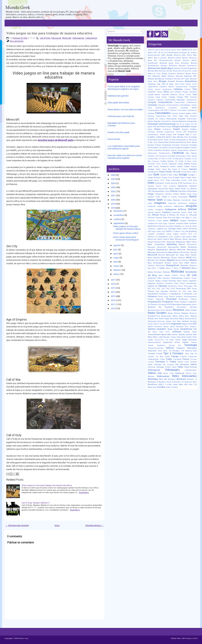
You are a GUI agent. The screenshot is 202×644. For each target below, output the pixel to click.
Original (151, 281)
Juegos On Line (155, 223)
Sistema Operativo (157, 329)
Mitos (188, 255)
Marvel (182, 244)
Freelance (164, 166)
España (186, 147)
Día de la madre (183, 124)
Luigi (183, 237)
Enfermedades (153, 148)
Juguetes (172, 223)
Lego (154, 231)
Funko (173, 166)
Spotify (182, 334)
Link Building (191, 231)
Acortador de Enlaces (188, 53)
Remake (177, 313)
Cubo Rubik (182, 110)
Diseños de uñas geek (118, 132)
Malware (178, 239)
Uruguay (171, 365)
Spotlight (189, 335)
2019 (113, 204)
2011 (113, 304)
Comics (160, 100)
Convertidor (185, 105)
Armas (151, 71)
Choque (185, 92)
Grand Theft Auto (189, 180)
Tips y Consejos (173, 353)
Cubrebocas (192, 110)
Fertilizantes (181, 156)
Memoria (181, 250)
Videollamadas (191, 370)
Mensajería (192, 250)
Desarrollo (192, 121)
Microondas (185, 252)
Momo (150, 258)
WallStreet (180, 373)
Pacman (172, 281)
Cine (195, 94)
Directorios (167, 129)
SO (149, 332)
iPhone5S (151, 218)
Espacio (179, 147)
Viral (160, 373)
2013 (113, 296)
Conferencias (192, 102)
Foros (158, 164)
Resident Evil (154, 316)
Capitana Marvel (167, 87)
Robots (151, 319)
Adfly (163, 55)
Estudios (158, 150)
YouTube (161, 387)
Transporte (177, 359)
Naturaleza (160, 265)
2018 (113, 208)
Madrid (166, 239)
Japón (166, 220)
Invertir (184, 212)
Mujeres (171, 260)
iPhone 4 (164, 215)
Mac (195, 237)
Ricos (187, 316)
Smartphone (186, 329)
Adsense (177, 55)
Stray (179, 337)
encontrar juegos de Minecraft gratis (56, 140)
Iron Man (176, 218)
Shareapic (180, 327)
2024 (113, 183)
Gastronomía (186, 172)
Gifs (170, 175)
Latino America (190, 229)
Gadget (151, 169)
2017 (113, 280)
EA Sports (167, 137)
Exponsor (193, 150)
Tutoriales (160, 362)
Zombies (174, 387)
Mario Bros (192, 242)
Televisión (152, 351)
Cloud (158, 97)
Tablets (185, 342)
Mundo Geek (18, 7)
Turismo (193, 359)
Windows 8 (153, 382)
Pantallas (169, 283)
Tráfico (162, 359)
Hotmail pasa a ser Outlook (121, 116)
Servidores (158, 327)
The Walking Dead (189, 351)
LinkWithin (160, 234)
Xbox (175, 384)
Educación (56, 38)
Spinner (175, 335)
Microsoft (152, 255)
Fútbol (187, 166)
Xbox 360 (183, 384)
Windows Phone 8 (166, 382)
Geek (156, 175)
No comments (17, 41)
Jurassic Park (182, 223)
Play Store (192, 291)
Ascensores (177, 71)
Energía (193, 145)
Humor (193, 197)
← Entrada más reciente (17, 525)
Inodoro (151, 210)
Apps (170, 68)
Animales (185, 63)
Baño (164, 76)
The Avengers (174, 351)
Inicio (57, 525)
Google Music (153, 180)
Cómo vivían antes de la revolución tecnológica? (126, 238)
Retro (181, 316)
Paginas (151, 283)
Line (182, 231)
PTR (169, 304)
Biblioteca (169, 79)
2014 (113, 292)
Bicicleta (177, 79)
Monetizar (165, 258)
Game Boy (166, 169)
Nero (150, 268)
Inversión (176, 212)
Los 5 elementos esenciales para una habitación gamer (124, 147)
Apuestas (177, 68)
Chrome (193, 92)
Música (193, 260)
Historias (182, 191)
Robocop (194, 316)
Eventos (174, 150)
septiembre (119, 223)
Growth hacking (171, 183)
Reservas (193, 313)
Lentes (159, 231)
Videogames (78, 38)
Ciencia (174, 94)
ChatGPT (152, 92)
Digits (150, 129)
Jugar (165, 223)
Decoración (172, 119)
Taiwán (151, 345)
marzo (117, 266)
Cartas (150, 89)
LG (173, 231)
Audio (164, 73)
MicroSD (194, 252)
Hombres (169, 194)
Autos (188, 73)
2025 (113, 179)
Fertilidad (171, 156)
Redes (194, 310)
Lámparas (152, 229)
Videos (152, 373)
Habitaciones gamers (118, 96)
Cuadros (173, 110)
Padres (185, 281)
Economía (152, 140)
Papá (176, 283)
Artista (169, 71)
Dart (169, 116)
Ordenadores (177, 278)
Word (195, 382)
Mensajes (152, 252)
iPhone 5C (184, 215)
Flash (189, 161)
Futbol (180, 166)
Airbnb (178, 58)
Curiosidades (163, 113)
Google (183, 175)
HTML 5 (166, 197)
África (189, 55)
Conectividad (179, 102)
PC (156, 286)
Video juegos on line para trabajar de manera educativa (49, 33)
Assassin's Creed (190, 71)
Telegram (180, 348)
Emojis (151, 145)
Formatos (151, 164)
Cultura (151, 113)
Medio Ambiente (189, 247)
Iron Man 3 (186, 218)
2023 (113, 187)
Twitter (173, 362)
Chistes (178, 92)
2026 (113, 175)
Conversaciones (173, 105)
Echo (186, 137)
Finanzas (156, 161)
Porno (172, 297)
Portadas (179, 297)
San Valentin (183, 321)
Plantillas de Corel (178, 291)
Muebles (163, 260)
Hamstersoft (163, 189)
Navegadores (173, 265)
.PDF (150, 50)
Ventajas (160, 367)
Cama (182, 84)
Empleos (158, 145)
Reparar (185, 313)
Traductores (153, 359)
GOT (162, 180)
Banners (156, 76)
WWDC (161, 384)
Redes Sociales (157, 313)
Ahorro (171, 58)
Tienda (159, 354)
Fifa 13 (157, 159)
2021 (113, 196)
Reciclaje (193, 307)
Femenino (163, 156)
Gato (195, 172)
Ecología (193, 137)
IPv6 (169, 218)
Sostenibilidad (154, 334)
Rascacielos (182, 307)
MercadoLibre (162, 252)
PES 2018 (171, 289)
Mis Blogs (180, 255)
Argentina (192, 68)
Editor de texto (170, 140)
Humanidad (183, 197)
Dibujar (169, 127)
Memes (172, 250)
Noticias (178, 271)
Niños (194, 268)
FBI (157, 156)
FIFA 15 (164, 159)
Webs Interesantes (184, 376)
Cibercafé (165, 95)
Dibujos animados (181, 126)
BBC (195, 76)
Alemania (193, 58)
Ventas (168, 367)
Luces (171, 237)
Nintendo (186, 268)
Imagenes (160, 203)
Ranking (151, 307)
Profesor (194, 299)
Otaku (158, 281)
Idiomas (177, 200)
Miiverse (162, 255)
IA (165, 200)
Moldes (194, 255)
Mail (172, 239)
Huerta (174, 197)
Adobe (170, 55)
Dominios (192, 132)
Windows (181, 379)
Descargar (153, 124)
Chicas (160, 92)
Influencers (179, 206)
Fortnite (164, 164)
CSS (162, 110)
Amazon (186, 60)
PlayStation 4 (177, 294)
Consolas (152, 105)
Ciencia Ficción (185, 95)
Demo (150, 121)
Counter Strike (189, 108)
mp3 (157, 260)
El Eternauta (192, 140)
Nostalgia (158, 272)
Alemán (185, 58)
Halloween (152, 189)
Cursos (175, 113)
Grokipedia (160, 183)
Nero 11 (155, 268)
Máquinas (181, 242)
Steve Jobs (158, 337)
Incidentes (152, 206)
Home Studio (114, 139)
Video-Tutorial (190, 367)
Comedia (193, 97)
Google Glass (179, 177)
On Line (192, 275)
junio (116, 254)
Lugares (177, 237)
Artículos (163, 71)
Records (169, 310)
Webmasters (163, 376)
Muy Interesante (155, 263)
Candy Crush (191, 84)
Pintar (194, 289)
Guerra (159, 186)
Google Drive (167, 178)
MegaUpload (162, 250)
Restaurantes (166, 316)
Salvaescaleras (191, 319)
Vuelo (172, 373)
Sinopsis (193, 327)
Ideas (169, 200)
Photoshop (181, 289)
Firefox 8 (182, 161)
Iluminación (186, 200)
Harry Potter (174, 189)
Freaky (156, 167)
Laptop (160, 229)
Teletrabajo (192, 348)
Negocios (193, 265)
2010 (113, 308)
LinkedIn (151, 234)
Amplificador (153, 63)
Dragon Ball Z (185, 134)
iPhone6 (159, 218)
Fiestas (151, 159)
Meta (170, 252)
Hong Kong (192, 194)
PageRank (193, 281)
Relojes (170, 313)
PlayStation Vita (190, 294)
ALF (156, 60)
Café (159, 84)
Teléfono (170, 348)
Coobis (194, 105)
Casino (158, 89)
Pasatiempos (192, 283)
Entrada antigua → (94, 525)
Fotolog (180, 164)
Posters (151, 299)
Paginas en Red (192, 638)
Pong (166, 297)
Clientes (151, 97)
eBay (174, 137)
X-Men (169, 384)
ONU (159, 278)
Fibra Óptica (192, 156)
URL (164, 365)
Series (150, 326)
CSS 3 (167, 110)
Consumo (162, 105)
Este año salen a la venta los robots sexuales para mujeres (125, 157)
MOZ (195, 258)
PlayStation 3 (164, 294)
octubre (117, 219)
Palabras (160, 283)
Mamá (185, 239)
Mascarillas (192, 244)
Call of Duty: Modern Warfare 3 (35, 503)
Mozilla (151, 260)
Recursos (179, 310)
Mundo (178, 260)
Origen (194, 278)
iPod (165, 218)
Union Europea (190, 362)
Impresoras (183, 203)
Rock (156, 319)
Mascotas (152, 247)
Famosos (151, 156)
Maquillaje (171, 242)
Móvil (189, 257)
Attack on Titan (154, 74)
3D (159, 52)
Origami (187, 278)
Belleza (151, 79)
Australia (172, 74)
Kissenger (170, 226)
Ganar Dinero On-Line (170, 172)
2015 (113, 288)
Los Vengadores (161, 237)
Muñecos (185, 260)
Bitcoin (194, 79)
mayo (116, 258)
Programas (168, 302)
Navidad (184, 265)
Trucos (186, 359)
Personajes (188, 286)
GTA (180, 183)
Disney (160, 132)
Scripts (150, 324)
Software (177, 332)
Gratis (151, 183)
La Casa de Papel (189, 226)
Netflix (162, 268)
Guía (165, 186)
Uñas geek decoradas (118, 103)
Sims (187, 327)
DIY (185, 132)
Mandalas (193, 239)
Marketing (172, 244)
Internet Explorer (154, 212)
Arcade (184, 68)
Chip (172, 92)
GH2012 (164, 175)
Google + (192, 175)
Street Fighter (187, 337)
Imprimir (193, 203)
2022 (113, 191)
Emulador (176, 145)
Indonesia (168, 206)
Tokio (187, 354)
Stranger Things (170, 337)
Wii (165, 379)
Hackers (193, 186)
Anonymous (153, 66)
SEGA (168, 324)
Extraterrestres (165, 153)
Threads (151, 354)
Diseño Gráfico (189, 129)
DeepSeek (182, 119)
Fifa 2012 (179, 159)
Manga (150, 242)
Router (161, 319)
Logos (176, 234)
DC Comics (160, 119)
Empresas (167, 145)
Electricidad (163, 142)
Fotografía (172, 164)
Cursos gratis (185, 113)
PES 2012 (152, 289)
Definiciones (192, 119)
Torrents (151, 357)
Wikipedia (172, 379)
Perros (180, 286)
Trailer (169, 359)
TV (167, 362)
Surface (177, 342)
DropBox (152, 137)
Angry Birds (174, 63)
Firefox (164, 161)
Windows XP (179, 382)
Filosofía (188, 159)
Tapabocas (161, 345)
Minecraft (67, 38)
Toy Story (160, 357)
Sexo (172, 326)
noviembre (119, 215)
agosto (117, 245)
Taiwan (194, 342)
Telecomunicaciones (156, 348)
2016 (113, 284)
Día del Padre (159, 126)
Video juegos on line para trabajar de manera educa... (127, 228)
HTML (158, 197)
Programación (155, 302)
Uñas (150, 364)
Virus (166, 373)
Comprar (152, 102)
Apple (164, 68)
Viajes (174, 367)
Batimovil (179, 76)
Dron (195, 135)
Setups (166, 327)
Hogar (151, 194)
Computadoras (165, 102)
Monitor (174, 258)
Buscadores (191, 81)
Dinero (157, 129)
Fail (187, 153)
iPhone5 (193, 215)
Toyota (167, 357)
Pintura (151, 291)
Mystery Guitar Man (174, 263)
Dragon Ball (171, 135)
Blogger (163, 81)
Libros (177, 231)
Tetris (165, 351)
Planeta (164, 291)
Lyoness (189, 237)
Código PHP (182, 97)
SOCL (168, 332)
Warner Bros (191, 373)
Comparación (192, 100)
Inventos (166, 212)
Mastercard (162, 247)
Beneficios (160, 79)
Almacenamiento (166, 60)
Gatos (150, 175)
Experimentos (183, 150)
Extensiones (152, 153)
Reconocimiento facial (156, 310)
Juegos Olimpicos (188, 220)
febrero (117, 270)
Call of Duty (45, 38)
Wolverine (188, 382)
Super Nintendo (189, 340)
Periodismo (173, 286)
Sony (194, 332)
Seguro (185, 324)
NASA (187, 263)
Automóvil (181, 74)
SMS (195, 329)
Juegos (174, 220)
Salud (181, 319)
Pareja (182, 283)
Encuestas (185, 145)
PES (195, 286)
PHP (189, 289)
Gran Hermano (173, 180)
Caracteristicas (182, 87)
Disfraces (151, 132)
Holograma (159, 194)
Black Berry (153, 81)
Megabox (151, 250)
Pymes (194, 305)
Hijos (167, 191)
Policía (161, 297)
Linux (169, 234)
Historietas (192, 191)
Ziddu (168, 387)
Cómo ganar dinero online (126, 233)
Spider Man (166, 334)
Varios (194, 364)
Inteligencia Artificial (176, 209)
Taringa (172, 345)
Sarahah (193, 321)
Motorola (182, 258)
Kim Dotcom (159, 226)
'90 (153, 50)
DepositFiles (166, 121)
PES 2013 (161, 289)
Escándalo (164, 148)
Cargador (193, 87)
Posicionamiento (190, 297)
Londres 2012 (186, 234)
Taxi (179, 345)
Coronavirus (160, 108)
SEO (195, 324)
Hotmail (151, 197)
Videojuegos (91, 38)
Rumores (174, 319)
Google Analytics (154, 178)
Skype (170, 329)
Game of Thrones (180, 169)
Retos (175, 316)
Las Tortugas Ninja (173, 229)
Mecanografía (173, 247)
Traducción (192, 357)
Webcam (151, 376)
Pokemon (152, 296)
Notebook (166, 272)
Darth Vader (178, 116)
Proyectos (154, 305)
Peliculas (163, 286)
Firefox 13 (172, 161)
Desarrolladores (179, 121)
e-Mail (159, 137)
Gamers (193, 169)
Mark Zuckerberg (156, 244)
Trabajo (175, 356)
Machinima (152, 239)
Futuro (194, 166)
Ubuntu (180, 362)
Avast (194, 74)
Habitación (183, 186)
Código (172, 97)
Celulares (178, 89)
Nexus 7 (169, 268)
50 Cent (164, 53)
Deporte (157, 121)
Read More (84, 492)
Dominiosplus (153, 135)
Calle (177, 84)
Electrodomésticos (178, 142)
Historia (174, 191)
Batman (188, 76)
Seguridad (176, 324)
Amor (194, 60)
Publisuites (186, 304)
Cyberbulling (161, 116)
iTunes (159, 221)
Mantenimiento (160, 242)
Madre (160, 239)
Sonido (187, 332)
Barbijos (171, 76)
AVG (150, 76)
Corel (150, 108)
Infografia (191, 206)
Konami (178, 226)
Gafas (158, 169)
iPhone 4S (174, 215)
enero (116, 274)
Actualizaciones (154, 55)
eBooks (180, 137)
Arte (156, 71)
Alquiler (178, 60)
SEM (190, 324)
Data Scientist (191, 116)
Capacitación (153, 87)
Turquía (151, 362)
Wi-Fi (161, 379)
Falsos (194, 153)
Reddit (188, 310)
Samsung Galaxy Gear (167, 321)
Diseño (177, 129)
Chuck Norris (154, 94)
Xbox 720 (193, 384)
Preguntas (160, 299)
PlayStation (153, 294)
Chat (195, 89)
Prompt (177, 302)
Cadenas (152, 84)
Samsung (152, 321)
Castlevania (167, 89)
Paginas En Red (20, 38)
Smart (176, 329)
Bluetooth (171, 81)
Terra (160, 351)
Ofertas (175, 275)
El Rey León (152, 142)
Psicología (162, 305)
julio (115, 250)
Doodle (162, 135)
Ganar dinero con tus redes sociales (125, 109)
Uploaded (157, 365)
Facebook (178, 153)
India (160, 206)
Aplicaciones (154, 68)
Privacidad (171, 299)
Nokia (150, 272)
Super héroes (175, 340)
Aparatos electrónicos (188, 66)
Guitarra (172, 186)
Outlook (165, 281)
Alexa (150, 60)
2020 (113, 200)
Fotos (187, 164)
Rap (160, 307)
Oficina (182, 275)
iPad (190, 212)
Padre (179, 281)
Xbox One (152, 387)
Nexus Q (177, 268)
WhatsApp (153, 379)
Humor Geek (155, 200)
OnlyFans (152, 278)
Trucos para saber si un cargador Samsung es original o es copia (124, 88)
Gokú (176, 175)
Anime (194, 63)
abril (116, 262)
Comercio (151, 100)
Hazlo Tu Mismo (189, 189)
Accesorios (174, 52)
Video (180, 367)
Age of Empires (160, 58)
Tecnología (190, 345)
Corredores (173, 108)
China (166, 92)
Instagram (159, 210)
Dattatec (151, 119)
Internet (192, 209)
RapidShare (169, 307)
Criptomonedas (154, 110)
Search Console (160, 324)
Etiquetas (166, 150)
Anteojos (164, 66)
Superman (168, 342)
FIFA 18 (171, 159)
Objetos (167, 275)
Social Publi (158, 332)
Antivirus (173, 66)
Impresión (172, 203)
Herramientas (158, 191)
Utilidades (184, 364)
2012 (113, 300)
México (177, 252)
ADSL (184, 55)
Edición (161, 140)
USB (177, 365)
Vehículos (152, 367)
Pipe (157, 291)
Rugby (167, 319)
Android (163, 63)
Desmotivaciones (167, 124)
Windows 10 (192, 379)
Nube (161, 275)
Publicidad (176, 304)
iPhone (155, 215)
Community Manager (175, 100)
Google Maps (191, 178)
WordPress (152, 384)
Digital (194, 126)
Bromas (180, 81)
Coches (164, 97)
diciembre (118, 211)
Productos (183, 299)
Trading (183, 357)
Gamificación (153, 172)
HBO (150, 191)
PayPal (151, 286)
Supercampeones (154, 342)
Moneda (157, 258)
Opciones (166, 278)
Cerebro (187, 89)
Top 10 (193, 354)
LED (149, 231)
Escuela (171, 148)
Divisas (179, 132)
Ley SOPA (167, 231)
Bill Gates (185, 79)
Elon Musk (192, 142)
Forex (195, 161)
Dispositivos (169, 132)
